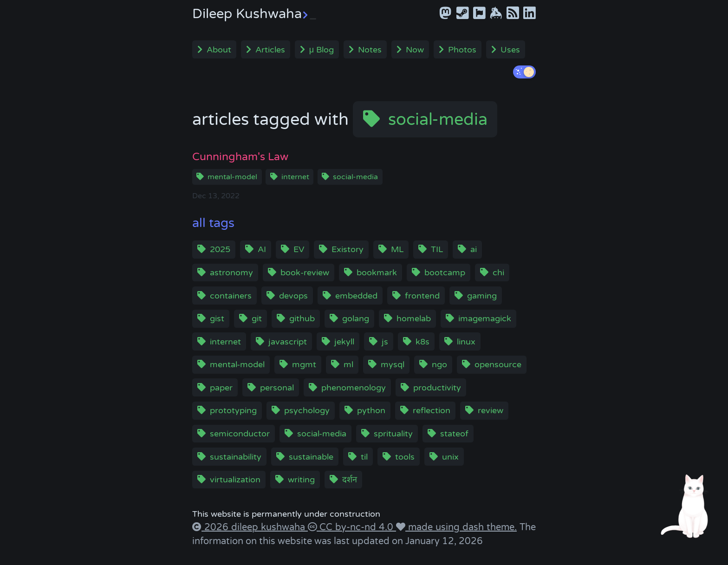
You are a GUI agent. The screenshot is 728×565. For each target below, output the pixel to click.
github (302, 318)
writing (301, 480)
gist (217, 318)
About (219, 50)
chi (498, 273)
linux (466, 342)
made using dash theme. (461, 527)
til (364, 457)
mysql (393, 364)
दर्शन (350, 480)
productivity (437, 388)
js (385, 342)
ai (474, 249)
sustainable (311, 457)
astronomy (231, 273)
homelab (414, 318)
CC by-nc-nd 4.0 (356, 527)
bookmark (377, 273)
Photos (462, 50)
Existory (348, 249)
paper (221, 388)
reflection (432, 410)
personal (277, 388)
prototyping (233, 410)
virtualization (235, 480)
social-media (438, 120)
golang (356, 318)
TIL (437, 249)
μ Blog (322, 50)
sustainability (236, 457)
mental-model (232, 177)
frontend (422, 296)
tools (405, 457)
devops (293, 296)
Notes (370, 50)
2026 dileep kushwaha (255, 527)
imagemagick (485, 318)
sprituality (393, 434)
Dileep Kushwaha (254, 14)
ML (397, 249)
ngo (439, 364)
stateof (454, 434)
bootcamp (445, 273)
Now (415, 50)
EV (299, 249)
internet (295, 177)
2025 (220, 249)
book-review (305, 273)
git (257, 318)
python (371, 410)
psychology (307, 410)
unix (450, 457)
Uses (510, 50)
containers (231, 296)
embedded (356, 296)
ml (348, 364)
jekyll (344, 342)
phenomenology (354, 388)
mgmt (304, 364)
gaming (482, 296)
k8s (422, 342)
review (491, 410)
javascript (288, 342)
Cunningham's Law (240, 157)
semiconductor (240, 434)
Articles (270, 50)
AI (262, 249)
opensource (498, 364)
